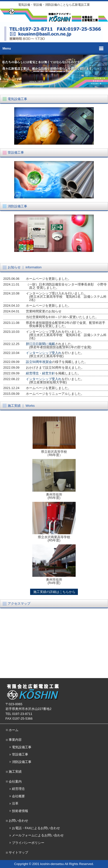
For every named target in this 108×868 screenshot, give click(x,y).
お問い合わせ (18, 821)
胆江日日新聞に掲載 (40, 344)
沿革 (15, 803)
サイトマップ (18, 852)
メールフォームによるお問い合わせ (38, 835)
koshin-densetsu (52, 864)
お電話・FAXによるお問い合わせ (36, 828)
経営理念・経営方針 (40, 373)
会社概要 (18, 796)
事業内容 (15, 740)
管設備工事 (20, 754)
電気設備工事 (22, 747)
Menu (7, 48)
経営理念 (18, 789)
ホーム (14, 730)
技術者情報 (20, 811)
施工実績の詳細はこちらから (54, 592)
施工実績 (15, 772)
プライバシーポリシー (28, 843)
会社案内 (15, 781)
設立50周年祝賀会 (39, 362)
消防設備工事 (22, 762)
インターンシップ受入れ (44, 353)
